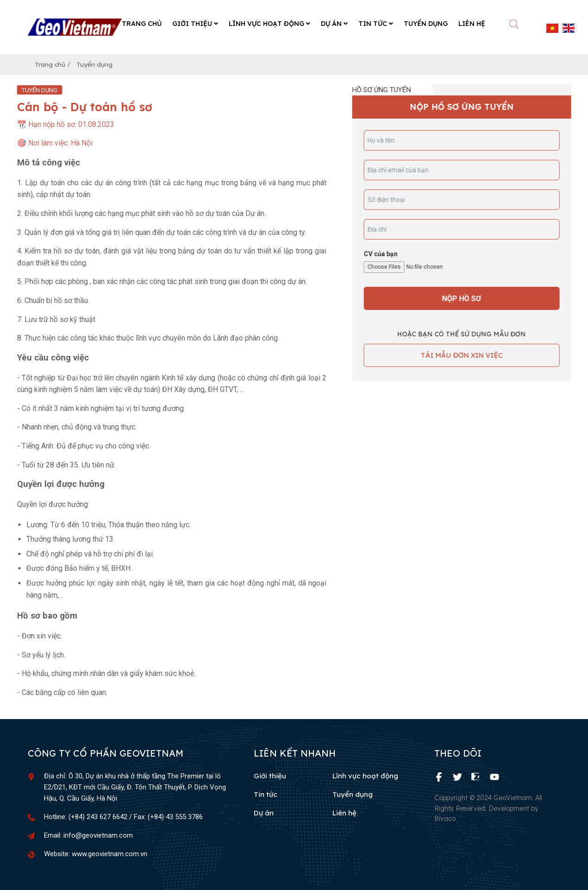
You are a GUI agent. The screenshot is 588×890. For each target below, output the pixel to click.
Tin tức (266, 793)
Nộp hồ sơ (469, 297)
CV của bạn (387, 252)
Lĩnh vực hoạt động (365, 775)
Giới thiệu (270, 775)
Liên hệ (344, 812)
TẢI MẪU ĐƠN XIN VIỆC (468, 354)
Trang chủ (52, 63)
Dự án (264, 812)
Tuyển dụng (101, 63)
